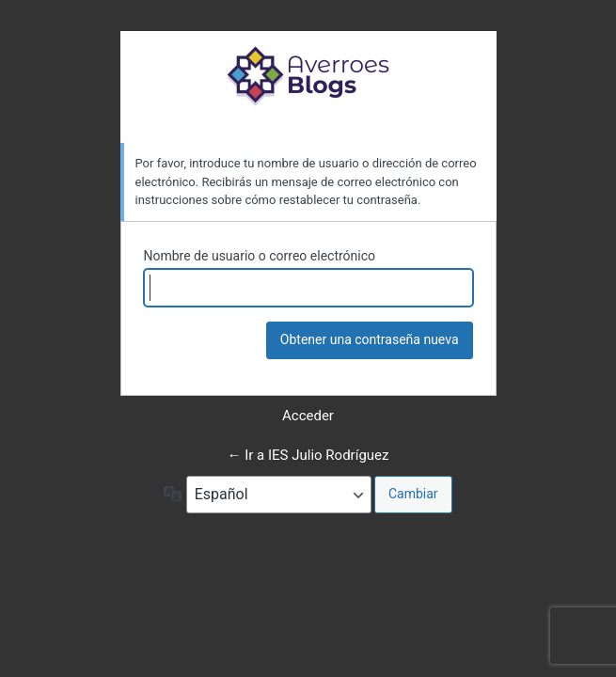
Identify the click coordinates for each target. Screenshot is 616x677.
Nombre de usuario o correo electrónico (260, 256)
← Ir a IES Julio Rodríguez (308, 455)
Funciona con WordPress (308, 75)
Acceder (308, 416)
